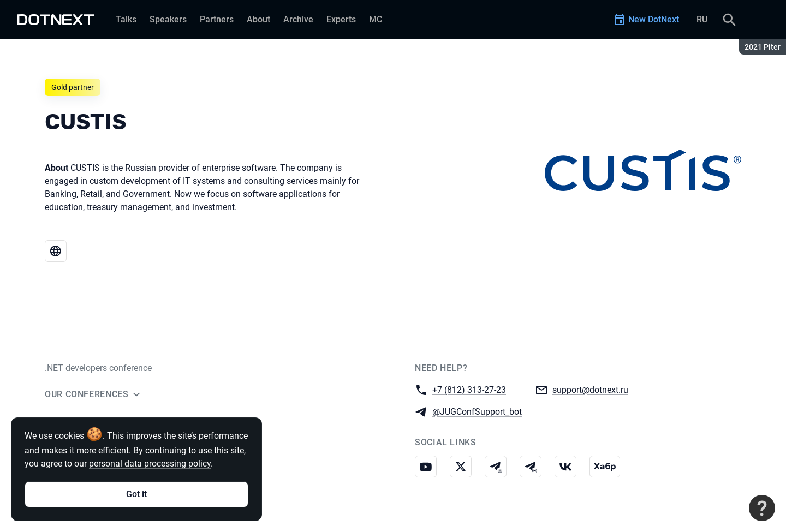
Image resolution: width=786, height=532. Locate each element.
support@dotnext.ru (590, 389)
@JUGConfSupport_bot (477, 411)
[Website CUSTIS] (56, 251)
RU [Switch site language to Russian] (702, 19)
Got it (136, 494)
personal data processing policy (150, 464)
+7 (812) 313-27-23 (469, 389)
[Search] (729, 20)
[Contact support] (762, 508)
